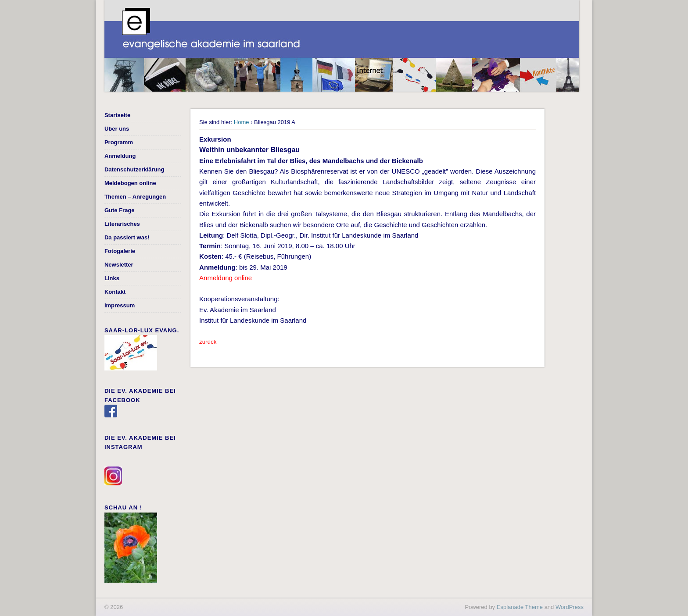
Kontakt (115, 292)
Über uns (117, 129)
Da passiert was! (127, 237)
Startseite (117, 115)
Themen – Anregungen (135, 197)
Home (242, 122)
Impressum (120, 305)
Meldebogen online (130, 183)
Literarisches (122, 224)
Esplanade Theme (520, 607)
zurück (208, 342)
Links (112, 278)
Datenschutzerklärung (134, 169)
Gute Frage (120, 210)
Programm (119, 142)
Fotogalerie (120, 251)
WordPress (570, 607)
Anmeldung (120, 156)
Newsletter (119, 265)
